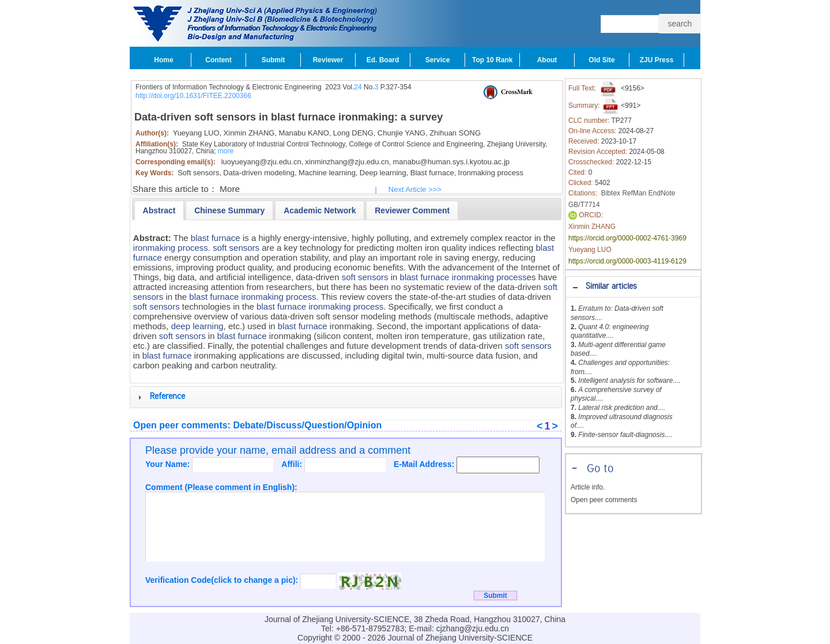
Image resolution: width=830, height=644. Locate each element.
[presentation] (159, 210)
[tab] (633, 287)
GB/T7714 (584, 205)
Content (218, 60)
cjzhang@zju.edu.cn (473, 628)
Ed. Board (383, 60)
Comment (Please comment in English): (221, 487)
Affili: (293, 464)
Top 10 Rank (492, 60)
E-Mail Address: (425, 464)
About (547, 60)
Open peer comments (604, 500)
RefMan (634, 193)
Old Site (601, 60)
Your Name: (169, 464)
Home (163, 60)
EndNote (662, 193)
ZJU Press (657, 60)
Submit (273, 60)
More (230, 189)
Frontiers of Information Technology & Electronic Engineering (229, 87)
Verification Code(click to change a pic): (223, 580)
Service (438, 60)
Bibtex (611, 193)
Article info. (588, 487)
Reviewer (328, 60)
